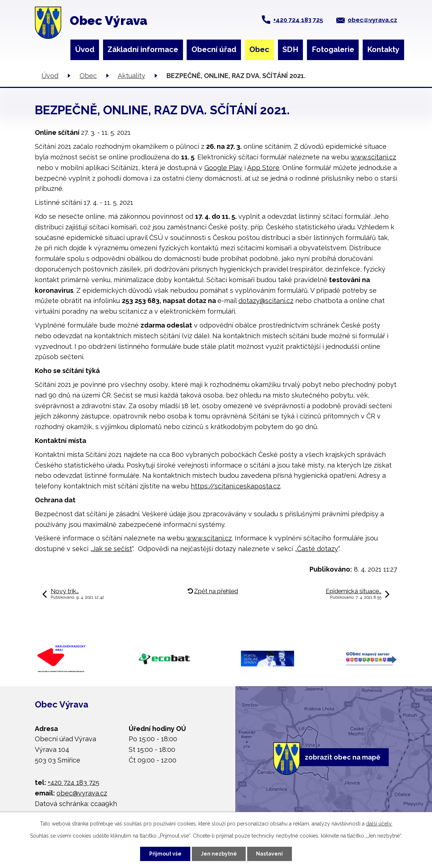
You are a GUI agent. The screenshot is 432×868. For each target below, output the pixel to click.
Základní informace (143, 49)
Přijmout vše (165, 854)
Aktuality (131, 76)
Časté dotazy (318, 549)
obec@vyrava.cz (372, 20)
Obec (259, 49)
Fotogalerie (333, 49)
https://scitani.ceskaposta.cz (235, 486)
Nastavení (270, 854)
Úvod (85, 49)
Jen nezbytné (219, 854)
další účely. (379, 824)
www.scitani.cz (373, 157)
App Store (263, 168)
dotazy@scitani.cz (266, 301)
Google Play (223, 168)
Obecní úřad (214, 49)
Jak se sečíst (112, 549)
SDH (290, 49)
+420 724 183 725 (298, 20)
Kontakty (383, 49)
